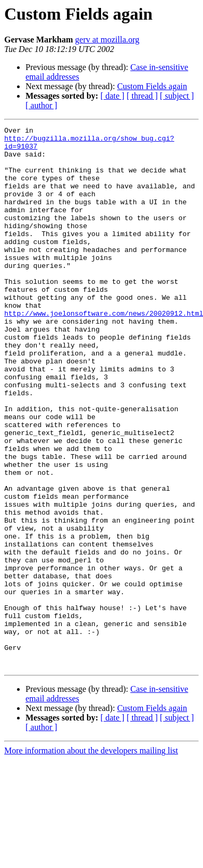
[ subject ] (177, 96)
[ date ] (112, 96)
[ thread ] (142, 96)
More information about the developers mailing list (91, 859)
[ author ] (41, 105)
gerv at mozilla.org (107, 40)
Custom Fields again (152, 86)
